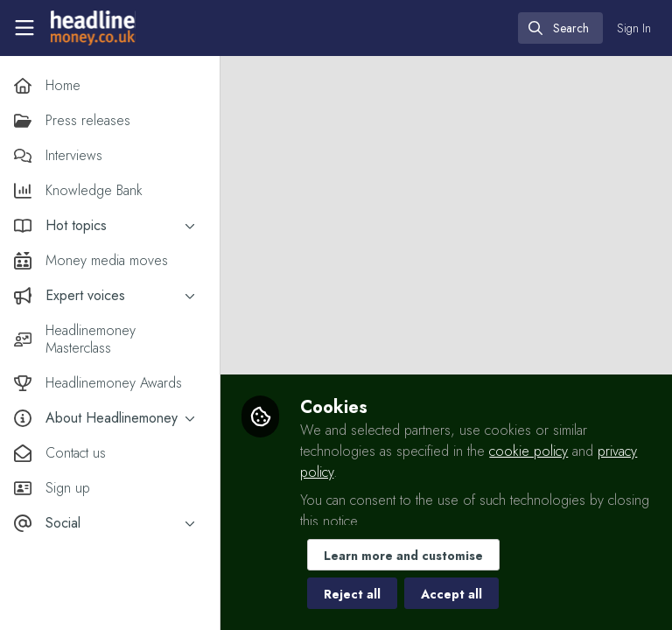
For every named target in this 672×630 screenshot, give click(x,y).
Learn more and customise (407, 556)
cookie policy (532, 451)
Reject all (356, 594)
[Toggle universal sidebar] (24, 28)
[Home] (93, 28)
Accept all (455, 594)
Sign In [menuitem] (634, 28)
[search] (560, 28)
